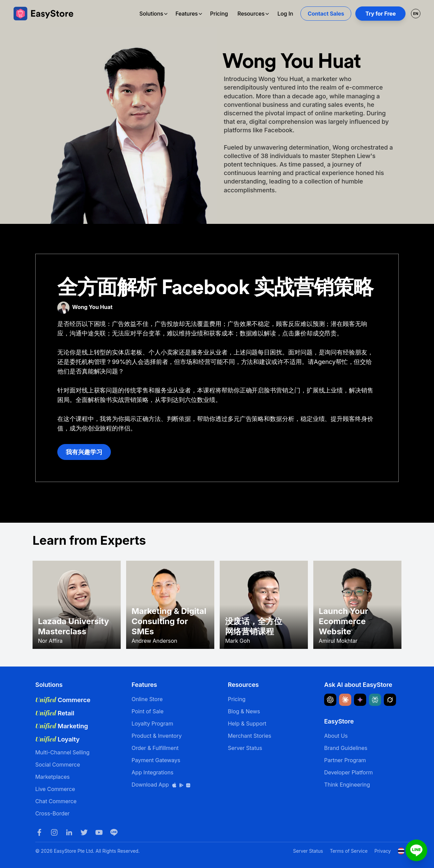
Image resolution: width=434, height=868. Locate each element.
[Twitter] (84, 832)
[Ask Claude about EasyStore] (345, 700)
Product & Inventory (157, 736)
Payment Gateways (156, 760)
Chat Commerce (56, 801)
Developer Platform (349, 772)
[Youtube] (99, 832)
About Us (336, 736)
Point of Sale (147, 711)
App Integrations (152, 772)
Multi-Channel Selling (62, 752)
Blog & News (244, 711)
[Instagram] (54, 832)
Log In (285, 14)
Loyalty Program (152, 724)
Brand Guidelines (346, 748)
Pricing (219, 14)
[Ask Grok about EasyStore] (390, 700)
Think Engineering (347, 785)
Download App (161, 785)
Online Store (147, 699)
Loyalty (57, 739)
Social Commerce (58, 765)
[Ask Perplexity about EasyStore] (375, 700)
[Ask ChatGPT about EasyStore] (330, 700)
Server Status (245, 748)
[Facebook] (39, 832)
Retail (55, 713)
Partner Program (345, 760)
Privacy (382, 851)
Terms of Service (349, 851)
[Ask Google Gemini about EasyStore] (360, 700)
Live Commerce (55, 789)
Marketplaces (52, 777)
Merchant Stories (250, 736)
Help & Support (247, 724)
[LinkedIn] (69, 832)
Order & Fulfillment (155, 748)
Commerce (63, 700)
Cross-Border (52, 813)
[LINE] (114, 832)
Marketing (62, 726)
